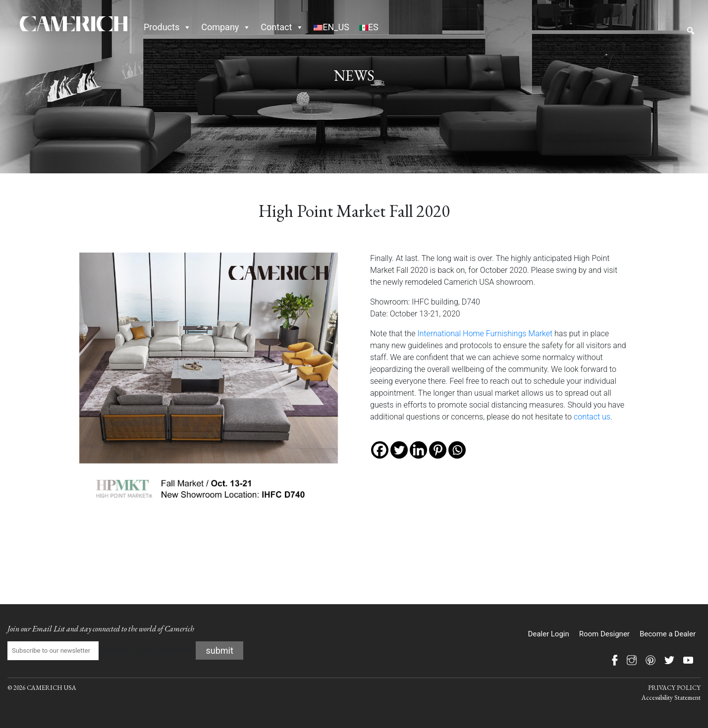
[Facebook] (380, 450)
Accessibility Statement (671, 698)
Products (167, 27)
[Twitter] (399, 450)
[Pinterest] (438, 450)
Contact (282, 27)
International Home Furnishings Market (485, 334)
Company (226, 27)
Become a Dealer (668, 634)
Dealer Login (548, 634)
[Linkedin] (418, 450)
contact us (592, 417)
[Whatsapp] (457, 450)
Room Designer (604, 634)
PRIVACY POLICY (674, 688)
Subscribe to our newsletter (100, 651)
